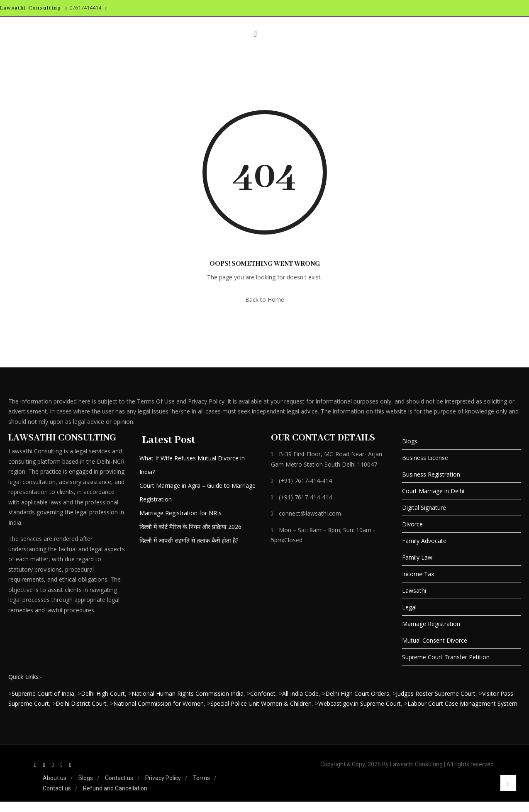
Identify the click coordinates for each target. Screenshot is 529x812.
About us (55, 778)
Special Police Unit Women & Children (261, 703)
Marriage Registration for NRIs (180, 513)
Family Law (417, 557)
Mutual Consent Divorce (435, 640)
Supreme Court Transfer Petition (446, 657)
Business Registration (431, 474)
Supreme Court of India (43, 693)
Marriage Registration (431, 624)
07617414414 (83, 8)
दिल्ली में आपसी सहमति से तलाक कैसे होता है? (189, 540)
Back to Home (265, 300)
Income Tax (418, 574)
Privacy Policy (163, 778)
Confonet (263, 693)
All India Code (300, 693)
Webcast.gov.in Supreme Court (360, 703)
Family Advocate (424, 541)
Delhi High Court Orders (357, 693)
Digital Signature (424, 508)
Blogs (410, 441)
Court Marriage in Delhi (433, 491)
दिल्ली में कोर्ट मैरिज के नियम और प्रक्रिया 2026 (190, 527)
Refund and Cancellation (115, 788)
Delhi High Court (103, 693)
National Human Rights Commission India (188, 693)
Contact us (119, 778)
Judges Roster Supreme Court (436, 693)
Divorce (412, 524)
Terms (201, 778)
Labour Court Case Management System (462, 703)
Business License (425, 458)
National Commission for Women (158, 703)
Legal (409, 607)
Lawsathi (414, 591)
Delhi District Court (81, 703)
